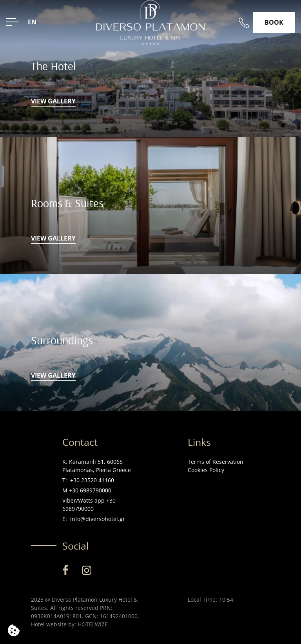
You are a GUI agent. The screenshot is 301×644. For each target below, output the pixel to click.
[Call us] (244, 23)
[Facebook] (65, 570)
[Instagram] (87, 570)
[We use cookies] (14, 630)
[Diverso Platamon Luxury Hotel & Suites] (150, 22)
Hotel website (49, 624)
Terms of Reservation (216, 462)
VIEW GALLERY (53, 101)
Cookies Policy (206, 470)
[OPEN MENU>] (12, 22)
